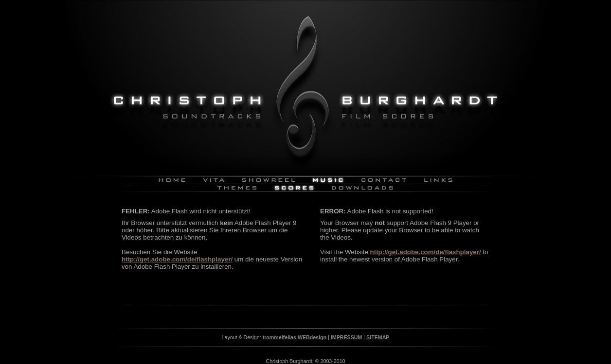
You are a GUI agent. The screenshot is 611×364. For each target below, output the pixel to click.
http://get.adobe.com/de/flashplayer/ (177, 259)
